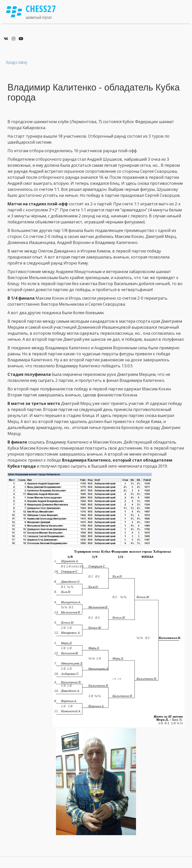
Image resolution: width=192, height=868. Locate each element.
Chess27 (41, 9)
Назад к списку (17, 62)
